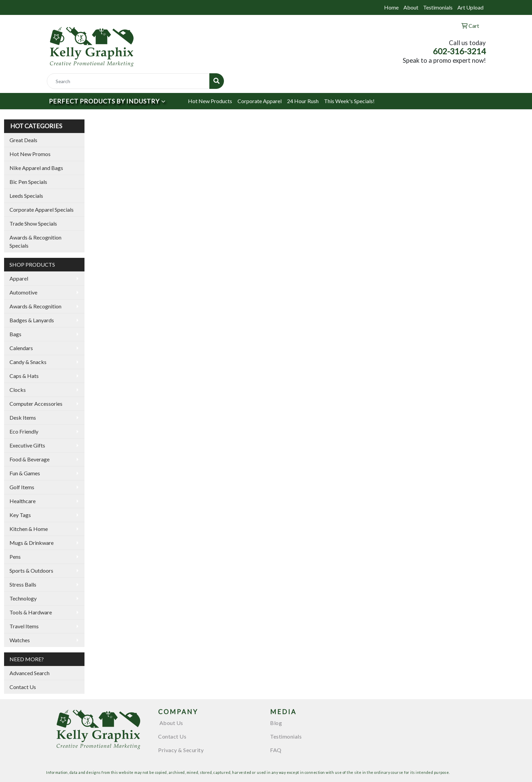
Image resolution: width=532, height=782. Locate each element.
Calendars (21, 348)
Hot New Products (210, 101)
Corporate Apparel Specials (42, 209)
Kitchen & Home (29, 529)
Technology (23, 598)
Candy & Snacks (28, 362)
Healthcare (23, 501)
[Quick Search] (128, 81)
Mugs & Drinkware (32, 543)
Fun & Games (25, 473)
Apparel (19, 278)
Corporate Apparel (260, 101)
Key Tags (20, 515)
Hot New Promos (30, 154)
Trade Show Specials (33, 223)
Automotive (23, 292)
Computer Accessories (36, 404)
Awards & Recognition (35, 306)
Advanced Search (30, 673)
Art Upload (470, 7)
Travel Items (24, 626)
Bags (15, 334)
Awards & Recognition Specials (35, 241)
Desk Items (23, 417)
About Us (171, 723)
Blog (276, 723)
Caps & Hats (24, 376)
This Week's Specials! (349, 101)
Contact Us (23, 687)
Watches (20, 640)
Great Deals (23, 140)
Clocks (18, 390)
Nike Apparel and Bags (36, 168)
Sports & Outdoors (31, 570)
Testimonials (438, 7)
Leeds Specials (26, 196)
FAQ (276, 750)
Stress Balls (23, 584)
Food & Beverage (30, 459)
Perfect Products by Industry (104, 101)
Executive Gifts (27, 445)
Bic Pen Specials (28, 182)
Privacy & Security (181, 750)
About (411, 7)
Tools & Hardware (31, 612)
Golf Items (22, 487)
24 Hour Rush (303, 101)
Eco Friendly (24, 431)
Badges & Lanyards (32, 320)
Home (391, 7)
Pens (15, 557)
